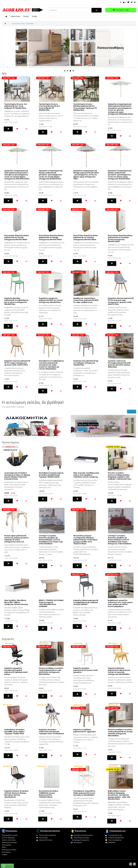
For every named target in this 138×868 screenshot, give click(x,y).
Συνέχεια (132, 412)
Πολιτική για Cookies (9, 850)
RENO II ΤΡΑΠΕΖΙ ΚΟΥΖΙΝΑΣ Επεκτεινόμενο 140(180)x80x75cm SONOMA (51, 603)
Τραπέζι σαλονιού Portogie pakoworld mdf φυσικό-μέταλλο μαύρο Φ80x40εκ (119, 364)
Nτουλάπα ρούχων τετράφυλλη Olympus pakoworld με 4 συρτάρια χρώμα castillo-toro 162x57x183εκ (85, 540)
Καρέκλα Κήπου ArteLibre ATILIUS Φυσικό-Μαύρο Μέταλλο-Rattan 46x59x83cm (16, 794)
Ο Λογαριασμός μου (114, 835)
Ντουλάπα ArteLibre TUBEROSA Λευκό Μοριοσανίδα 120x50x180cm (48, 794)
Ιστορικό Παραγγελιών (115, 838)
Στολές (35, 16)
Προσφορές (76, 842)
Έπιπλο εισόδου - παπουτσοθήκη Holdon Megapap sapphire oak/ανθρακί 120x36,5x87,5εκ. (120, 476)
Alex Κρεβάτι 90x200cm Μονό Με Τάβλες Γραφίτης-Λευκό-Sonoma (16, 602)
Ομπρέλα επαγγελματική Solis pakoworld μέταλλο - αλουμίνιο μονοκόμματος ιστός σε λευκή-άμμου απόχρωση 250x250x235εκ (17, 175)
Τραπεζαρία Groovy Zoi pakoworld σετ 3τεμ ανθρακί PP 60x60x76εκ (15, 106)
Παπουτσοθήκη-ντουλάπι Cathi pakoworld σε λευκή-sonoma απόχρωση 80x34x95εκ (120, 732)
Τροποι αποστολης (9, 840)
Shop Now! (13, 426)
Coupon (5, 855)
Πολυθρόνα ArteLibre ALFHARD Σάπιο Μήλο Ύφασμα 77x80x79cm (14, 731)
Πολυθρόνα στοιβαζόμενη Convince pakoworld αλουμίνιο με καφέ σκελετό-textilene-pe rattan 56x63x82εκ (51, 365)
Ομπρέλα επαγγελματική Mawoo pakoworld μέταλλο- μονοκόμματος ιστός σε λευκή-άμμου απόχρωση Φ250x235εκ (51, 175)
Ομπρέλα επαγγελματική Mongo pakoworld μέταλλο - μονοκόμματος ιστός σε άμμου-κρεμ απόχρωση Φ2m (86, 175)
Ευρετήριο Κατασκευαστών (82, 835)
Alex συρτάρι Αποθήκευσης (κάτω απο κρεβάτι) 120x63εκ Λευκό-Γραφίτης (86, 475)
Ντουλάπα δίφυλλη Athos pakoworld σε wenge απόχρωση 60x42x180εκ (51, 237)
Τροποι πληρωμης (8, 838)
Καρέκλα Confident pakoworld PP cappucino (85, 730)
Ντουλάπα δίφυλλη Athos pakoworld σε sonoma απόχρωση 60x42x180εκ (86, 237)
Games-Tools (15, 16)
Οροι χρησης (6, 845)
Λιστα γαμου (6, 852)
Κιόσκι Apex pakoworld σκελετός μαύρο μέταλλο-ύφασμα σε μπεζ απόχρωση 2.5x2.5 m (17, 539)
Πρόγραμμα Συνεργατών (80, 840)
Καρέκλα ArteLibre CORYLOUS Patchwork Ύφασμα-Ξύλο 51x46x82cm (51, 731)
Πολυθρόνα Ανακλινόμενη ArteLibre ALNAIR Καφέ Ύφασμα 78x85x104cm (51, 475)
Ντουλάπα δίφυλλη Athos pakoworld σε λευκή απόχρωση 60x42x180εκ (17, 237)
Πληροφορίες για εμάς (10, 835)
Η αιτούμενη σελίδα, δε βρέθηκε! (23, 24)
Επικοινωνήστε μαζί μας (46, 835)
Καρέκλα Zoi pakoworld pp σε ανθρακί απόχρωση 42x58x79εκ (86, 363)
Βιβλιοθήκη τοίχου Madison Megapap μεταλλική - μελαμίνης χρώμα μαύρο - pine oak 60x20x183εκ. (119, 795)
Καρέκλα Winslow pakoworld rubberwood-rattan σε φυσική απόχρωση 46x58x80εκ (119, 671)
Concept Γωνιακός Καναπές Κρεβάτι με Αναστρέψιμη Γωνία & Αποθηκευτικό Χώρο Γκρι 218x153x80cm (51, 540)
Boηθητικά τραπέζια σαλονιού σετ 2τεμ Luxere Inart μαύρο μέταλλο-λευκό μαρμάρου (120, 603)
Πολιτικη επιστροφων (9, 842)
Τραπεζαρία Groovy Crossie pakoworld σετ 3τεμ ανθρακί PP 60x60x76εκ (49, 107)
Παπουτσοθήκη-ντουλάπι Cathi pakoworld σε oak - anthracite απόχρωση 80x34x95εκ (51, 671)
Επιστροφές (42, 838)
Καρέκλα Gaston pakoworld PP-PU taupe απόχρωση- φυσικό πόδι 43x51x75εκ (17, 363)
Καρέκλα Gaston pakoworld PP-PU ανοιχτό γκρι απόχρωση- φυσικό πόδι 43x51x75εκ (121, 301)
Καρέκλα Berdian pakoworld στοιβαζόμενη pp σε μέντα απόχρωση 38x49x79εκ (16, 301)
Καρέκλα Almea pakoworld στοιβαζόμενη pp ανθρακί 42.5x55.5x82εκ (86, 602)
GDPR (4, 847)
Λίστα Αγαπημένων (113, 840)
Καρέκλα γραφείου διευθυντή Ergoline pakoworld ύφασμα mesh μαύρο (16, 671)
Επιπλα (26, 16)
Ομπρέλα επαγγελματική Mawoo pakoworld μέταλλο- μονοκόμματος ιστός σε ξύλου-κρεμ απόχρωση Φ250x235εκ (120, 175)
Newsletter (110, 842)
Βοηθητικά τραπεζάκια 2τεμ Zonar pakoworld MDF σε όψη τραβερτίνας (86, 300)
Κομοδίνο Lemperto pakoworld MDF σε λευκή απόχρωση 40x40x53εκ (51, 300)
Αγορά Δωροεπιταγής (80, 838)
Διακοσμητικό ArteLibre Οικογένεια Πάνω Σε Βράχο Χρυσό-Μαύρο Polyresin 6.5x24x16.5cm (17, 476)
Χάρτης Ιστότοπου (44, 840)
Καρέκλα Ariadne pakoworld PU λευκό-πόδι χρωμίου (86, 670)
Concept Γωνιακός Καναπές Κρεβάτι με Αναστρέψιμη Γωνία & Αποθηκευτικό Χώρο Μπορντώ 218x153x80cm (120, 540)
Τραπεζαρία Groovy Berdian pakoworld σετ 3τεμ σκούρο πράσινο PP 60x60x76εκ (85, 107)
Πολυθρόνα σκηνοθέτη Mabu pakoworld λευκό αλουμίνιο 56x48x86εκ (84, 793)
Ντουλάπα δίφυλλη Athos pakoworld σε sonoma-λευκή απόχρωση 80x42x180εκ (120, 238)
